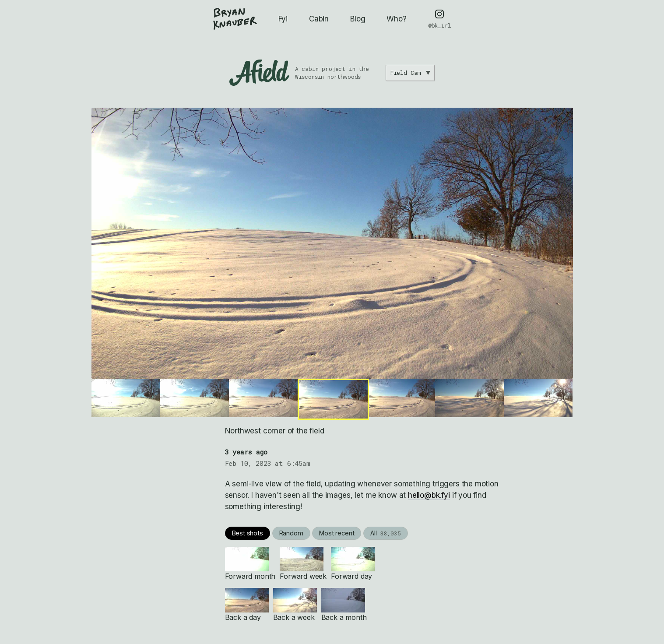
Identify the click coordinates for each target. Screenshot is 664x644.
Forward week (303, 564)
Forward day (353, 564)
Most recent (337, 533)
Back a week (295, 605)
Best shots (248, 533)
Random (291, 533)
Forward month (250, 564)
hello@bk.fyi (429, 495)
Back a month (344, 605)
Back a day (247, 605)
